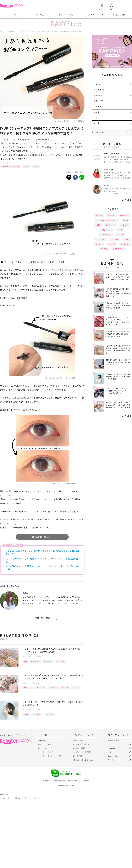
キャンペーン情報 (66, 15)
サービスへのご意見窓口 (82, 752)
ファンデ (111, 244)
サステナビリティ (36, 798)
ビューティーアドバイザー (48, 756)
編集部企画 (124, 215)
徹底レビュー (35, 661)
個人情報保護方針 (58, 781)
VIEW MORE (126, 200)
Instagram (111, 748)
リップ (120, 230)
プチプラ (26, 166)
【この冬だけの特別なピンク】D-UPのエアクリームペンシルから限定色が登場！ (42, 560)
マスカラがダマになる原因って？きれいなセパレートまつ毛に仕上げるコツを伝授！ (42, 568)
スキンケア (98, 84)
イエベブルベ (60, 661)
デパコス (99, 244)
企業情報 (46, 781)
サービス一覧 (5, 798)
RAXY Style (40, 15)
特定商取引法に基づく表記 (83, 760)
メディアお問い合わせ (81, 744)
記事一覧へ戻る (42, 618)
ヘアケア (97, 107)
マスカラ (36, 166)
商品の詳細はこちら (42, 537)
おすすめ (111, 215)
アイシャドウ (48, 661)
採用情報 (86, 781)
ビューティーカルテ (45, 752)
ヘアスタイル (106, 234)
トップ (13, 15)
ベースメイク (99, 90)
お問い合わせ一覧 (20, 798)
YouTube (111, 760)
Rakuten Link (113, 756)
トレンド (125, 225)
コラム (96, 118)
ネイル (96, 112)
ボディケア (98, 101)
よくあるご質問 (119, 15)
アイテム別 (65, 688)
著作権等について (74, 781)
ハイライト (76, 688)
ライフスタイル (118, 249)
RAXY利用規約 (78, 756)
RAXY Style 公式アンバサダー (10, 166)
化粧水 (126, 239)
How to (26, 714)
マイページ (42, 748)
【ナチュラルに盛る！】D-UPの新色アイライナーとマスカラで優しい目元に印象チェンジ (43, 552)
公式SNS (91, 15)
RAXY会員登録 (113, 740)
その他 (96, 123)
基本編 (126, 220)
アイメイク (10, 163)
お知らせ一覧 (78, 740)
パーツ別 (115, 239)
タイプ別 (104, 249)
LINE (109, 752)
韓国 (25, 661)
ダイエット (125, 244)
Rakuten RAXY (12, 6)
